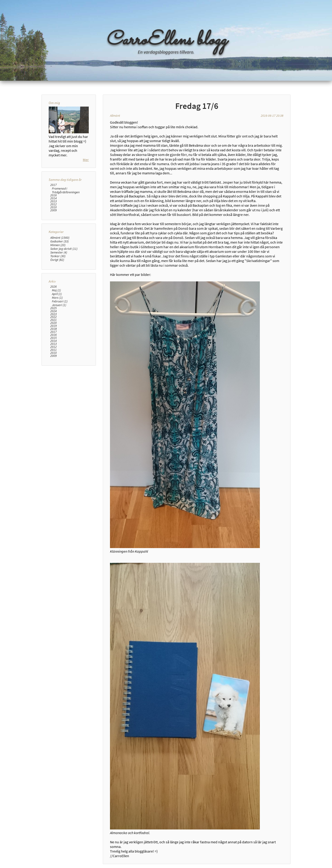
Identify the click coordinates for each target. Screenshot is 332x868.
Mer (86, 160)
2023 (53, 314)
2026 (53, 287)
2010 (53, 207)
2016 (53, 195)
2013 (53, 201)
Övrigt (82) (57, 260)
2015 (53, 338)
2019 (53, 326)
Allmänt (115, 116)
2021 (53, 320)
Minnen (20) (58, 245)
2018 (53, 329)
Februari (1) (60, 301)
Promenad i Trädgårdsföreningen (66, 190)
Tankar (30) (58, 256)
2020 (53, 323)
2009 (53, 210)
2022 (53, 317)
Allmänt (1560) (60, 238)
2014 (53, 198)
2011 (53, 350)
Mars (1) (57, 298)
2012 (53, 204)
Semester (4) (59, 252)
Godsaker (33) (59, 241)
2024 (53, 311)
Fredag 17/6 (197, 106)
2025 (53, 308)
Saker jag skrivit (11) (64, 249)
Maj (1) (56, 290)
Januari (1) (59, 305)
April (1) (57, 294)
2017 (53, 185)
